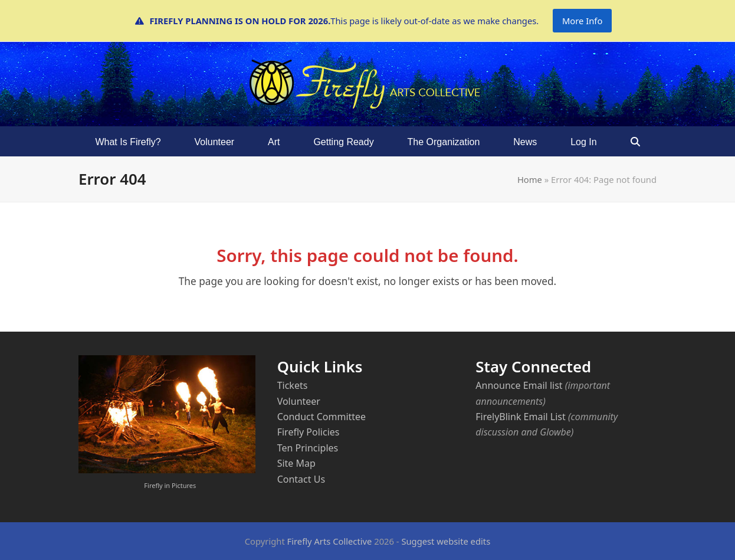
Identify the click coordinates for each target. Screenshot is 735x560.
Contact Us (301, 479)
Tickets (293, 385)
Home (530, 179)
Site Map (296, 463)
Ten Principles (308, 448)
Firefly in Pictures (170, 485)
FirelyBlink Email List (520, 417)
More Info (582, 21)
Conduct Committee (321, 417)
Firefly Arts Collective (330, 541)
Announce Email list (519, 385)
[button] (635, 142)
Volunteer (299, 401)
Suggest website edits (446, 541)
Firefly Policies (309, 432)
